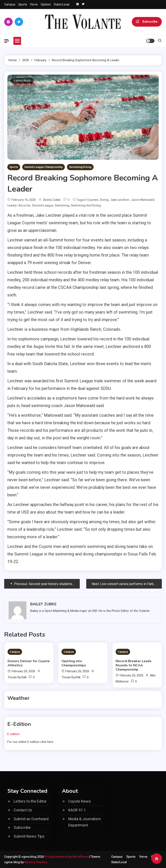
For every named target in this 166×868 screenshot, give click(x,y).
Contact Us (23, 810)
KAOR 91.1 (77, 810)
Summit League (43, 205)
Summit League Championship (44, 167)
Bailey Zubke (52, 200)
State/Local (61, 4)
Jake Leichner (120, 200)
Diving (104, 200)
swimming (62, 205)
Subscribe (147, 22)
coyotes (93, 200)
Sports (23, 4)
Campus (10, 4)
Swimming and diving (86, 205)
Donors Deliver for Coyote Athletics (29, 663)
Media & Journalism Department (85, 822)
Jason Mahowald (143, 200)
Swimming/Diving (80, 167)
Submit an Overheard (31, 819)
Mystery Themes (36, 862)
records (24, 205)
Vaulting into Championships (74, 663)
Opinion (46, 4)
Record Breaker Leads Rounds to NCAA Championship (134, 665)
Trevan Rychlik (17, 677)
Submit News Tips (29, 836)
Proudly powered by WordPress (67, 857)
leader (12, 205)
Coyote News (80, 801)
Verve (34, 4)
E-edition (13, 734)
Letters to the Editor (30, 801)
